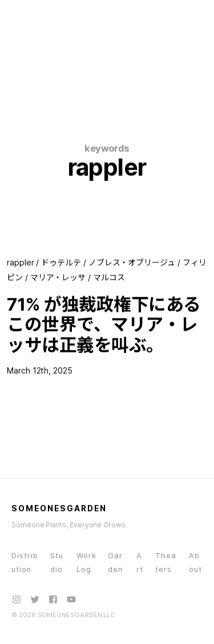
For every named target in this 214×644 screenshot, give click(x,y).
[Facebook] (53, 599)
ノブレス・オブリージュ (132, 262)
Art (140, 562)
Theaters (166, 562)
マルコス (109, 278)
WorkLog (86, 562)
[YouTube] (71, 599)
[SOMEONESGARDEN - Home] (55, 16)
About (195, 562)
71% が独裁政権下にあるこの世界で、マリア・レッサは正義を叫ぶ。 (104, 324)
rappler (21, 262)
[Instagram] (17, 599)
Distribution (25, 562)
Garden (115, 562)
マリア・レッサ (58, 278)
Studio (57, 562)
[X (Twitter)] (35, 599)
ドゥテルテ (61, 262)
